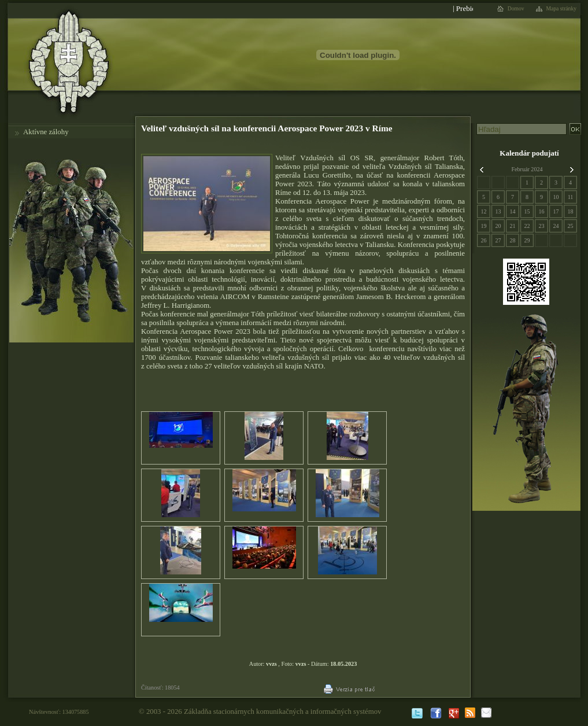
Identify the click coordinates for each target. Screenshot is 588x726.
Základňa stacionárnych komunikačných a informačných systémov (283, 712)
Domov (516, 9)
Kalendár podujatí (529, 153)
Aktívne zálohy (46, 132)
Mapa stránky (562, 9)
